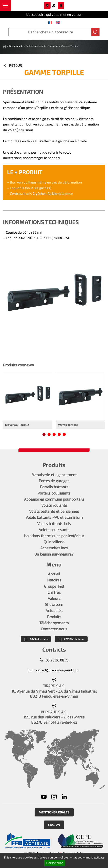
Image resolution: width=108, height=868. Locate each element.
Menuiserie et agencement (54, 475)
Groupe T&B (54, 586)
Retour (13, 65)
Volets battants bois (54, 524)
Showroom (54, 605)
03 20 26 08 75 (54, 660)
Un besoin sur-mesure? (54, 554)
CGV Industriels (36, 639)
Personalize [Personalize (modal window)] (55, 863)
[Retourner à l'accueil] (54, 6)
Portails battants (54, 487)
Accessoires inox (54, 548)
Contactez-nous (54, 629)
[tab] (44, 434)
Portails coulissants (54, 493)
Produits (54, 617)
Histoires (54, 580)
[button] (6, 6)
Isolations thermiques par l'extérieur (54, 536)
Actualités (54, 611)
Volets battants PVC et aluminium (54, 518)
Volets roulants (54, 505)
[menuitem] (50, 22)
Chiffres (54, 593)
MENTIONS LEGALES (54, 812)
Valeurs (54, 599)
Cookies (54, 825)
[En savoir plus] (28, 841)
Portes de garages (54, 481)
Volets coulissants (54, 530)
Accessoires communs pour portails (54, 499)
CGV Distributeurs (71, 639)
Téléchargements (54, 623)
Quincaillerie (54, 542)
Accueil (54, 574)
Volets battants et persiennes (54, 512)
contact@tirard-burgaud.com (54, 670)
